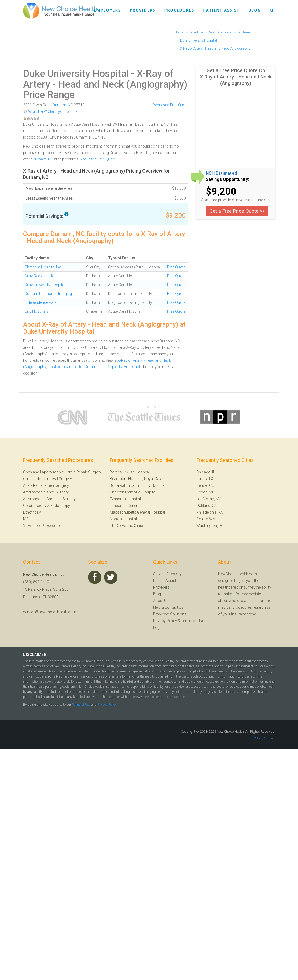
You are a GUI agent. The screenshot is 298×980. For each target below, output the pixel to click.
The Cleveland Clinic (126, 526)
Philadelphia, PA (210, 512)
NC (70, 105)
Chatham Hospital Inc (43, 267)
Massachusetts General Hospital (137, 512)
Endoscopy (60, 506)
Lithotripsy (32, 512)
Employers (107, 10)
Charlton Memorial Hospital (133, 492)
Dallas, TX (205, 479)
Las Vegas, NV (209, 499)
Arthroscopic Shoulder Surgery (49, 499)
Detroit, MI (205, 492)
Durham (59, 105)
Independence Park (41, 302)
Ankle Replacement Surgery (46, 485)
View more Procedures (42, 526)
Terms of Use (192, 621)
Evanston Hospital (125, 499)
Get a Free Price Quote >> (237, 211)
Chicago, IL (206, 472)
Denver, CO (205, 485)
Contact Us (174, 607)
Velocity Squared (265, 738)
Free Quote (176, 267)
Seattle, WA (206, 519)
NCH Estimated (221, 173)
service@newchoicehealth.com (50, 612)
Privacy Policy (165, 621)
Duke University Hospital (76, 74)
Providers (142, 10)
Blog (255, 10)
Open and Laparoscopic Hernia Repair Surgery (62, 472)
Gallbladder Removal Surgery (47, 479)
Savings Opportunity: (227, 179)
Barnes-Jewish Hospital (130, 472)
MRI (26, 519)
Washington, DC (210, 526)
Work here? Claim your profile (50, 111)
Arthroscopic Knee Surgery (46, 492)
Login (158, 627)
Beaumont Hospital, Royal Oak (135, 479)
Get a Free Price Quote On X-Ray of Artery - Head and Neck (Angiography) (236, 77)
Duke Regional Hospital (44, 276)
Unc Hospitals (37, 311)
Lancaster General (125, 506)
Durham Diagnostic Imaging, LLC (52, 294)
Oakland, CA (207, 506)
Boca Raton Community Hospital (138, 485)
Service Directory (167, 574)
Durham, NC (43, 159)
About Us (161, 601)
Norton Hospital (123, 519)
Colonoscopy (35, 506)
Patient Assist (221, 10)
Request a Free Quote (170, 105)
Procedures (179, 10)
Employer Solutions (170, 614)
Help (157, 607)
